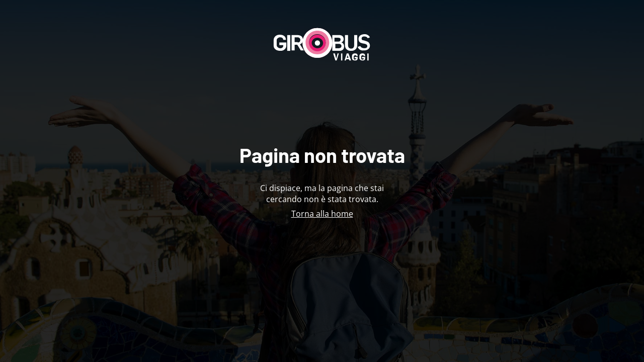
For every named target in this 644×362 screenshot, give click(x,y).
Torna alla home (322, 214)
